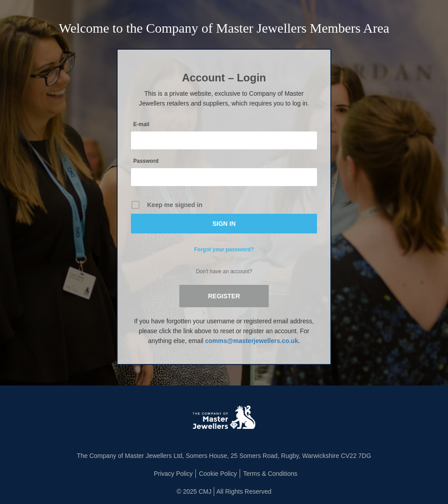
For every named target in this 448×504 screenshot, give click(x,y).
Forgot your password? (224, 250)
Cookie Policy (218, 474)
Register (224, 296)
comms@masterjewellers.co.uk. (253, 341)
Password (146, 161)
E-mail (141, 124)
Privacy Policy (173, 474)
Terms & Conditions (270, 474)
